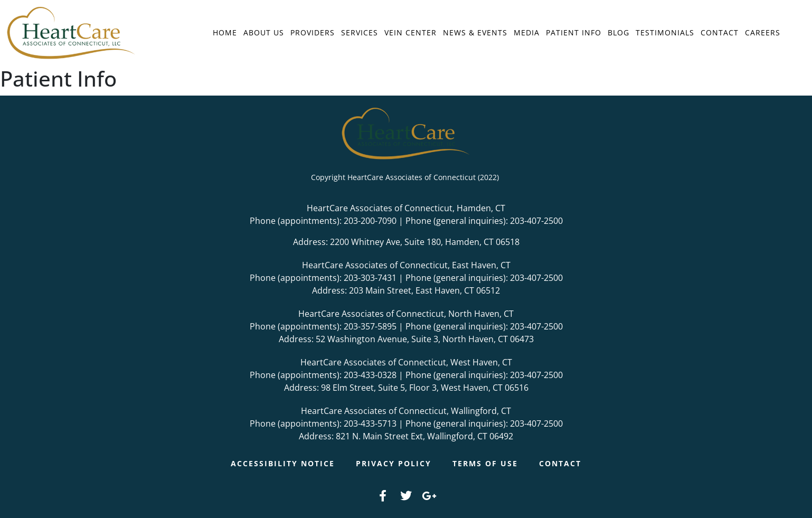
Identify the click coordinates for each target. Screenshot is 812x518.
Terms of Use (485, 463)
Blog (619, 32)
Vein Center (410, 32)
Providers (313, 32)
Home (225, 32)
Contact (720, 32)
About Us (264, 32)
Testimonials (665, 32)
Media (527, 32)
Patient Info (574, 32)
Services (360, 32)
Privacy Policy (394, 463)
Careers (763, 32)
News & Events (475, 32)
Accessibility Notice (283, 463)
